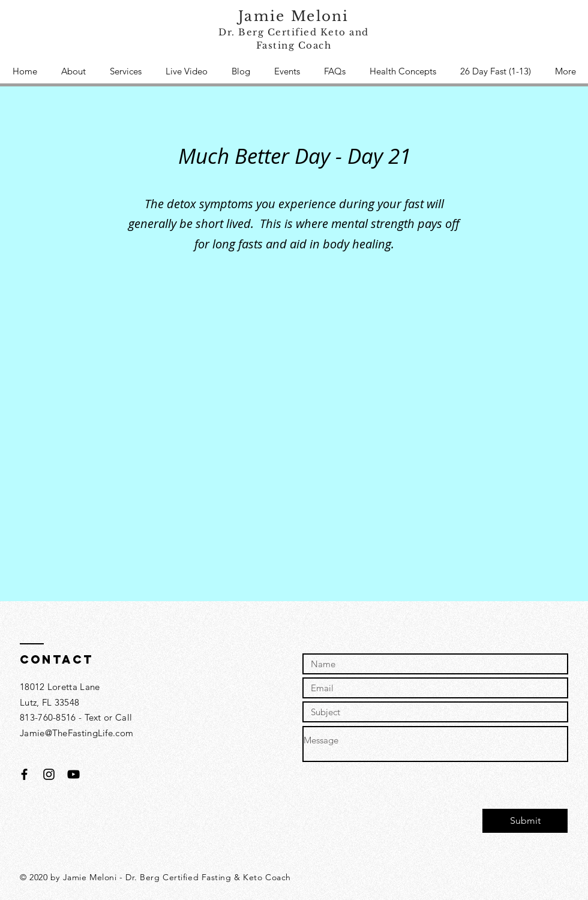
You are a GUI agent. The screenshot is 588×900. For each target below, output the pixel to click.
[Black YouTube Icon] (73, 774)
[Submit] (525, 821)
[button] (126, 71)
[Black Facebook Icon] (24, 774)
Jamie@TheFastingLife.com (76, 733)
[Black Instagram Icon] (49, 774)
